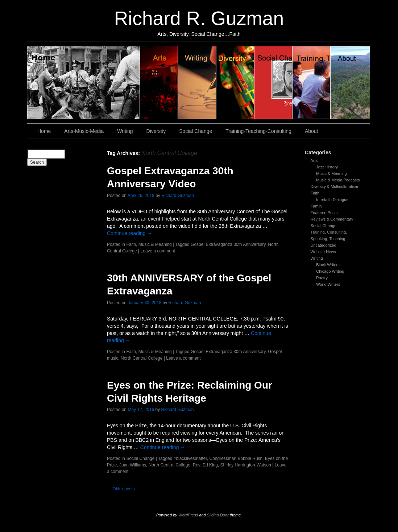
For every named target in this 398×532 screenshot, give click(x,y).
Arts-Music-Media (84, 131)
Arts (314, 160)
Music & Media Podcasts (338, 180)
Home (84, 83)
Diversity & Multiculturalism (334, 187)
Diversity (235, 83)
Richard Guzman (178, 196)
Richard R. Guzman (199, 18)
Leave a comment (158, 251)
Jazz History (327, 167)
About (350, 83)
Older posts (121, 489)
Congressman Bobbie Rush (236, 458)
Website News (323, 252)
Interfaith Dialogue (332, 200)
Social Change (273, 83)
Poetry (322, 278)
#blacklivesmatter (190, 458)
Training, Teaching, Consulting (312, 83)
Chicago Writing (330, 271)
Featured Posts (324, 213)
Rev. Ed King (205, 465)
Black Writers (328, 265)
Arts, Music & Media (159, 83)
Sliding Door (218, 515)
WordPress (188, 515)
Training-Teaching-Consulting (258, 131)
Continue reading (130, 233)
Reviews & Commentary (332, 219)
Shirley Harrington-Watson (246, 465)
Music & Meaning (331, 173)
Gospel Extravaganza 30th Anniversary (228, 244)
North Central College (142, 358)
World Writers (328, 284)
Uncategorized (324, 245)
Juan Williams (133, 465)
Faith (315, 193)
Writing (197, 83)
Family (316, 206)
